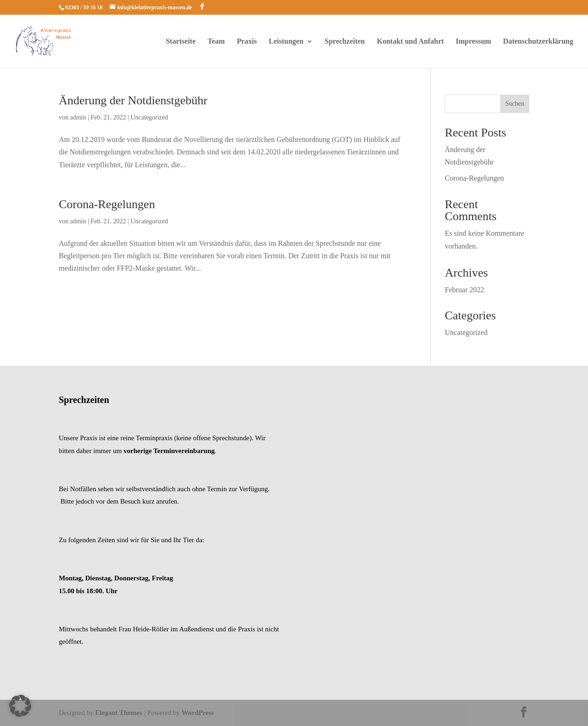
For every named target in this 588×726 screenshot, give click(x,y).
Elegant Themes (119, 713)
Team (216, 42)
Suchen (515, 104)
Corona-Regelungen (107, 204)
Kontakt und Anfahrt (410, 42)
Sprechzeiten (345, 42)
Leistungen (286, 42)
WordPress (198, 713)
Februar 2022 (464, 290)
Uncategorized (149, 117)
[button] (20, 706)
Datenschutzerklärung (538, 42)
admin (78, 117)
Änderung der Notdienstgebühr (133, 100)
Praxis (247, 42)
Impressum (473, 42)
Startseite (181, 42)
